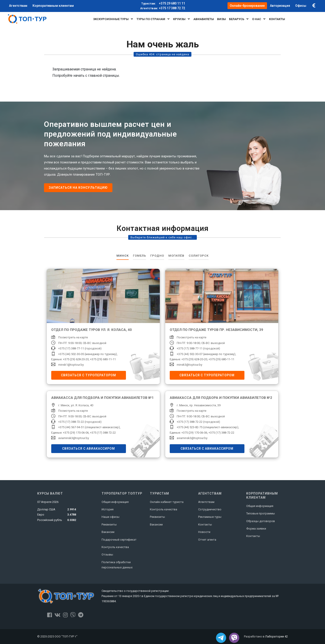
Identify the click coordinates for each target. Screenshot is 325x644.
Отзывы (107, 554)
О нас (259, 19)
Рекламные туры (210, 517)
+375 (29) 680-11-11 (103, 359)
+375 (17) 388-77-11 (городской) (80, 348)
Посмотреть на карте (73, 337)
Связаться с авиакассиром (88, 449)
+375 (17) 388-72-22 (103, 433)
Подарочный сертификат (119, 540)
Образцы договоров (261, 521)
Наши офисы (110, 517)
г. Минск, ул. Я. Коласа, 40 (76, 405)
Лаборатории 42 (276, 636)
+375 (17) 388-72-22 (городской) (80, 422)
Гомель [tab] (139, 256)
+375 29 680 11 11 (163, 4)
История (108, 509)
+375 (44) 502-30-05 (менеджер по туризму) (88, 354)
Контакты (205, 524)
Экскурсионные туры (113, 19)
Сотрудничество (210, 509)
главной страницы (104, 76)
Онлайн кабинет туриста (167, 502)
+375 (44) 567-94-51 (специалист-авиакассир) (89, 427)
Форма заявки (256, 529)
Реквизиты (109, 524)
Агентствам (206, 502)
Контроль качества (115, 547)
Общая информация (115, 502)
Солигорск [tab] (199, 256)
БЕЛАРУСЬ (239, 19)
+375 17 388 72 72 (163, 8)
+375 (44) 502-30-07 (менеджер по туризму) (206, 354)
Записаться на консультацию (78, 188)
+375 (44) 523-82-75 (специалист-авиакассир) (208, 427)
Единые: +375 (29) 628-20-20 (70, 359)
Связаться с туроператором (88, 375)
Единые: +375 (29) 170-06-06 (70, 433)
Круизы (182, 19)
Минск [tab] (123, 256)
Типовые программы (261, 513)
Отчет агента (207, 540)
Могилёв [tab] (176, 256)
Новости (204, 532)
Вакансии (108, 532)
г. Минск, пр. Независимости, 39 (199, 405)
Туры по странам (153, 19)
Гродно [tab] (157, 256)
